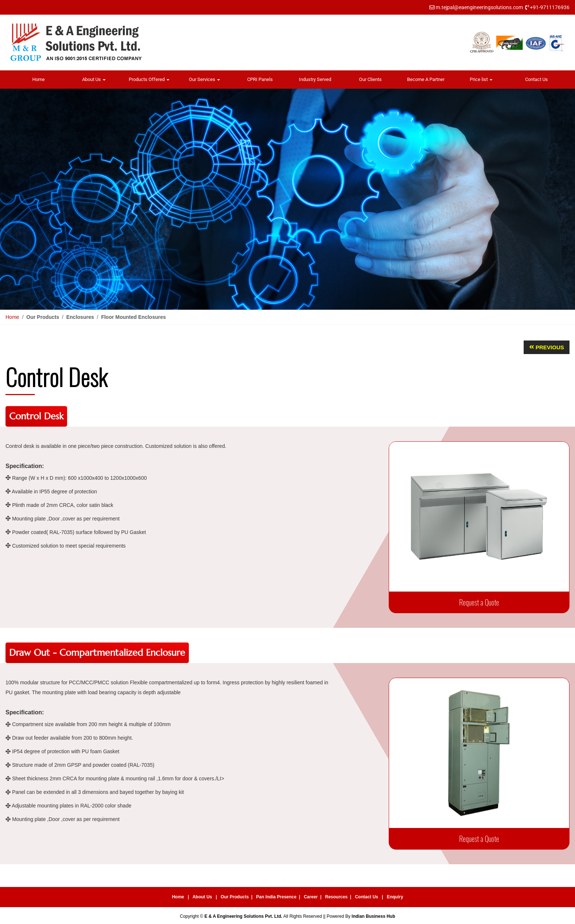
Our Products (235, 897)
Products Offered (149, 79)
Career (311, 897)
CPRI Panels (260, 79)
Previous (550, 347)
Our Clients (370, 79)
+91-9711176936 (550, 7)
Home (39, 79)
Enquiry (395, 897)
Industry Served (315, 79)
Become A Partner (426, 79)
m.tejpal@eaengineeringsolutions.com (479, 7)
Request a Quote (479, 602)
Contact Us (536, 79)
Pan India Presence (276, 897)
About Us (94, 79)
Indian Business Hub (373, 916)
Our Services (204, 79)
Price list (481, 79)
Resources (336, 897)
